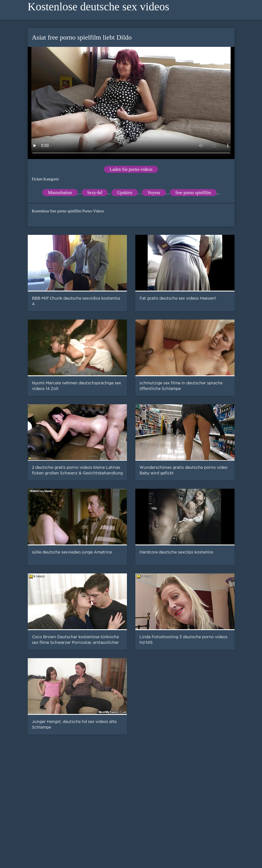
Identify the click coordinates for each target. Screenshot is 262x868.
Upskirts (125, 193)
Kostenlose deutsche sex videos (98, 7)
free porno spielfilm (193, 193)
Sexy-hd (95, 193)
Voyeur (154, 193)
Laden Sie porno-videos (131, 169)
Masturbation (60, 193)
